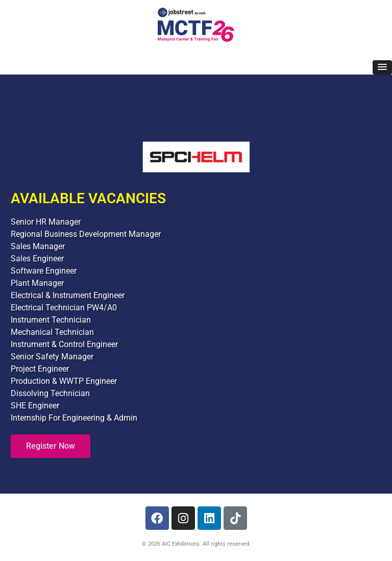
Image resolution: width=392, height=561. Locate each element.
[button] (382, 67)
